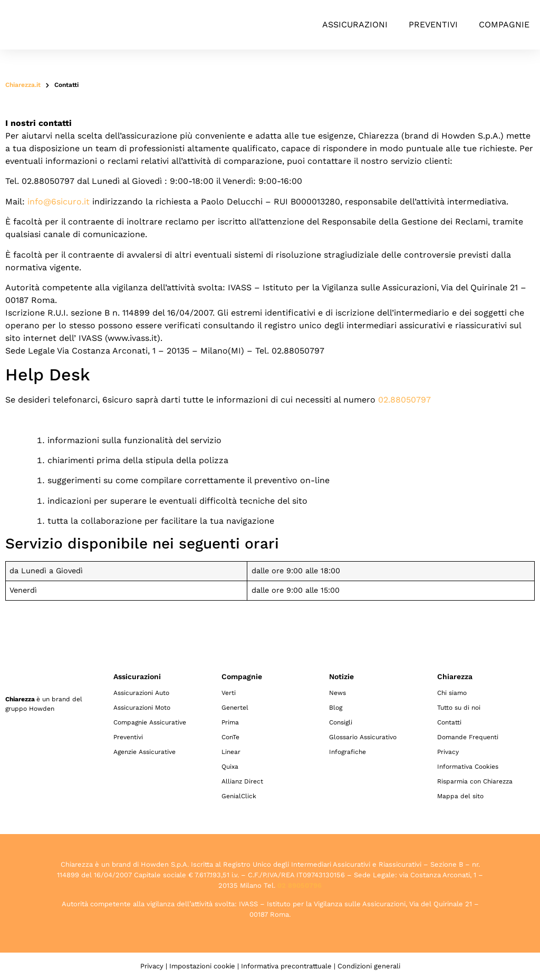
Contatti (449, 722)
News (337, 693)
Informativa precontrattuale (286, 966)
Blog (336, 708)
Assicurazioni (355, 24)
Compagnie (504, 24)
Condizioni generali (369, 966)
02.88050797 (404, 400)
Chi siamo (452, 693)
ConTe (230, 737)
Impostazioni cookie (202, 966)
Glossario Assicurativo (363, 737)
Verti (229, 693)
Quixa (230, 767)
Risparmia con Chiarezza (475, 781)
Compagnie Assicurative (150, 722)
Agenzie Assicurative (144, 752)
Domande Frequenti (468, 737)
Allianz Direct (242, 781)
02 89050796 (300, 885)
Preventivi (433, 24)
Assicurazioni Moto (142, 708)
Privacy (448, 752)
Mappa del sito (460, 796)
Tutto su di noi (459, 708)
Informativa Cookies (468, 767)
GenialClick (239, 796)
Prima (230, 722)
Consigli (341, 722)
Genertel (235, 708)
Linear (231, 752)
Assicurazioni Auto (141, 693)
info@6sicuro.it (59, 202)
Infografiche (348, 752)
